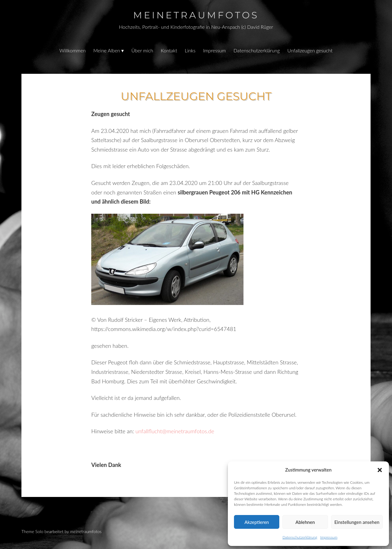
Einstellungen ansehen (357, 522)
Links (190, 50)
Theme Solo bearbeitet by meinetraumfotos (61, 531)
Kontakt (169, 50)
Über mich (142, 50)
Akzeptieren (257, 522)
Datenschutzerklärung (300, 537)
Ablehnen (305, 522)
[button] (380, 470)
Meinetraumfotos (196, 15)
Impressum (329, 537)
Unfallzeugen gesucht (310, 50)
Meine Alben (107, 50)
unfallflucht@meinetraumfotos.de (175, 431)
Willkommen (73, 50)
